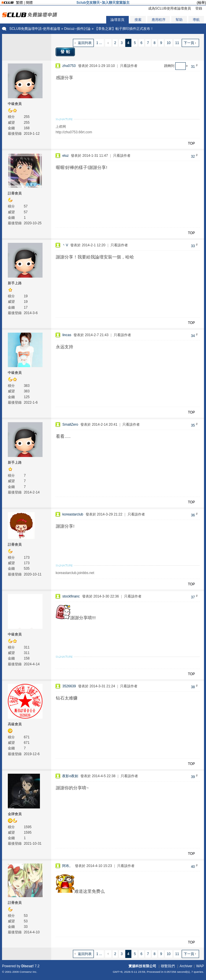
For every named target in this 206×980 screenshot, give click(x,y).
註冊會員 (15, 193)
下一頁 (189, 43)
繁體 (19, 3)
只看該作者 (129, 66)
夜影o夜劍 (70, 776)
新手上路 (15, 283)
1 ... (99, 43)
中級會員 (15, 104)
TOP (191, 143)
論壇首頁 (117, 20)
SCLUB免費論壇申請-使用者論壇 (35, 29)
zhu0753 (69, 66)
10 (169, 43)
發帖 (66, 52)
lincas (67, 335)
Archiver (186, 966)
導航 (196, 20)
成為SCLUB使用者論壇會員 (170, 8)
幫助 (179, 20)
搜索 (138, 20)
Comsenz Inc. (28, 972)
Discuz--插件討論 (77, 29)
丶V (65, 245)
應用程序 (159, 20)
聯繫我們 (168, 966)
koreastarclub (73, 514)
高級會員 (15, 724)
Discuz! (28, 966)
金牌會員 (15, 814)
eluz (65, 156)
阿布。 (67, 866)
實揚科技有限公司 (142, 966)
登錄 (199, 8)
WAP (200, 966)
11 (177, 43)
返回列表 (85, 43)
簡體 (29, 3)
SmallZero (70, 425)
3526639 (69, 686)
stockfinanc (71, 596)
